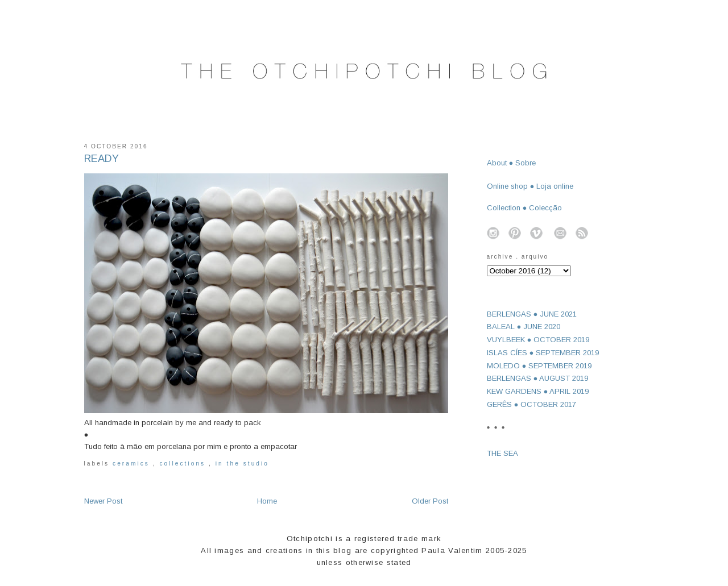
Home (267, 501)
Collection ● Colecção (525, 208)
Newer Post (103, 501)
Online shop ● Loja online (530, 186)
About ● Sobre (512, 163)
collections (184, 464)
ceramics (133, 464)
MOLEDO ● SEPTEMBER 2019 (539, 366)
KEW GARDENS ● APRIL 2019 (538, 391)
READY (102, 159)
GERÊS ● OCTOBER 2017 (532, 404)
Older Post (430, 501)
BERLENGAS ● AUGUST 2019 (538, 378)
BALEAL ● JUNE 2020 (524, 327)
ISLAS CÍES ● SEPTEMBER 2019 (543, 353)
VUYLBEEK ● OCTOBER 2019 (538, 340)
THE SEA (502, 453)
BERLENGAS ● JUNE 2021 (532, 314)
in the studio (242, 464)
